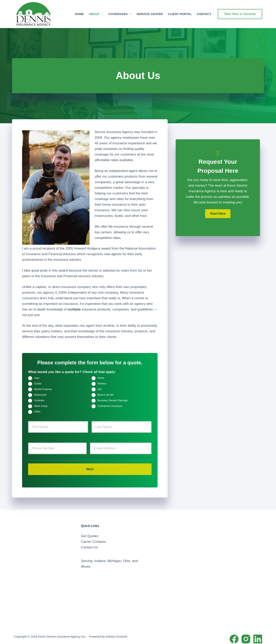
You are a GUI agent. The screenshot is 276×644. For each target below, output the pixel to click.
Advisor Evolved (116, 632)
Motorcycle (40, 395)
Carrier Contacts (93, 537)
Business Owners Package (113, 400)
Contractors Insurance (110, 406)
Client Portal (180, 14)
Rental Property (43, 389)
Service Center (150, 14)
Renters (102, 384)
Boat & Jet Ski (105, 395)
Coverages (121, 14)
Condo (38, 384)
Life (100, 389)
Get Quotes (90, 532)
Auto (37, 378)
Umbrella (39, 400)
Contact (204, 14)
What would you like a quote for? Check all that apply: (73, 372)
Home (79, 14)
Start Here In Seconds (240, 14)
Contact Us (89, 543)
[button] (218, 214)
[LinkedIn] (258, 635)
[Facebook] (234, 635)
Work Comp (41, 406)
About (97, 14)
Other (37, 412)
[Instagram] (246, 635)
